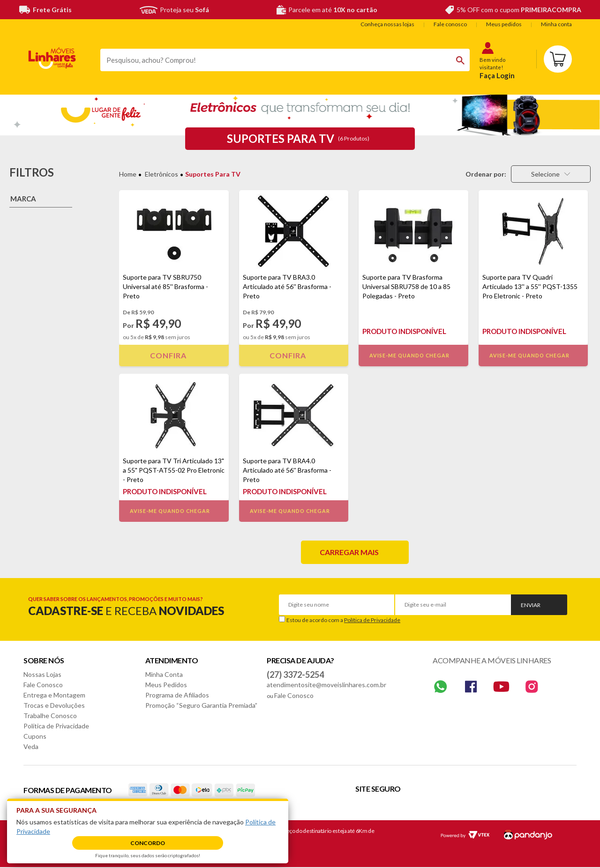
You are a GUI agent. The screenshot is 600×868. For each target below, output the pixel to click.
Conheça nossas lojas (387, 24)
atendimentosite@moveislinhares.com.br (326, 685)
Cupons (35, 736)
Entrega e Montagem (54, 695)
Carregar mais (349, 552)
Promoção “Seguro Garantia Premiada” (201, 705)
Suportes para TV (213, 174)
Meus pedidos (504, 24)
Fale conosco (450, 24)
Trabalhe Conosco (50, 716)
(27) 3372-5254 (295, 675)
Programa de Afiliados (177, 695)
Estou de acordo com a (343, 620)
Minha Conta (164, 674)
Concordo (148, 843)
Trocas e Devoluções (54, 705)
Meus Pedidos (166, 685)
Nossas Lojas (42, 674)
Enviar (531, 605)
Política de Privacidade (372, 620)
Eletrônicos (161, 174)
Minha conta (556, 24)
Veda (31, 746)
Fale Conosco (43, 685)
